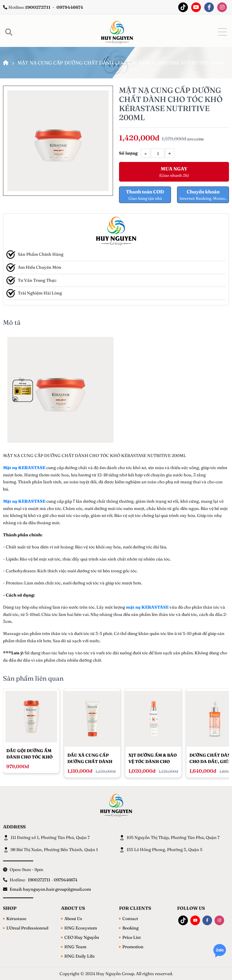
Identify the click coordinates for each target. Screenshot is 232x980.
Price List (132, 937)
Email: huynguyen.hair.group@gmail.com (47, 889)
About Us (73, 919)
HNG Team (75, 947)
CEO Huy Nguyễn (82, 937)
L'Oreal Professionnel (27, 928)
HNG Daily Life (79, 956)
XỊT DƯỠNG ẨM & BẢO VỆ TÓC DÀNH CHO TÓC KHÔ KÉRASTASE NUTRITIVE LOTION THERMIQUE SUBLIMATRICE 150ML (153, 758)
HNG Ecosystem (81, 928)
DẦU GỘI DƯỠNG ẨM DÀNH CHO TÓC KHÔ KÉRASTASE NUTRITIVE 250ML (29, 754)
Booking (130, 928)
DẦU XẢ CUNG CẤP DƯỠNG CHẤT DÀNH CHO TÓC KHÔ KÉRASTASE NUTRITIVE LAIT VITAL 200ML (90, 758)
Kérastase (16, 919)
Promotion (133, 947)
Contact (130, 919)
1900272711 (39, 880)
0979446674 (66, 880)
